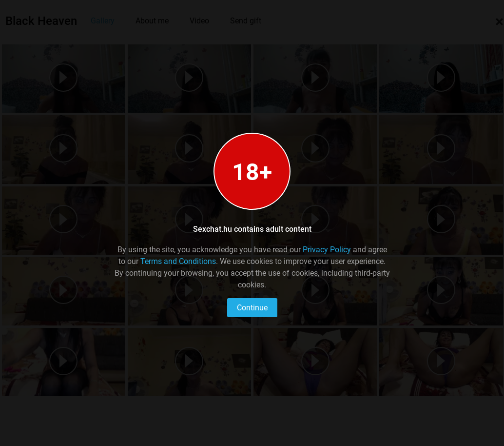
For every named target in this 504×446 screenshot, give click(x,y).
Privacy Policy (327, 250)
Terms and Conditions (178, 261)
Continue (252, 308)
